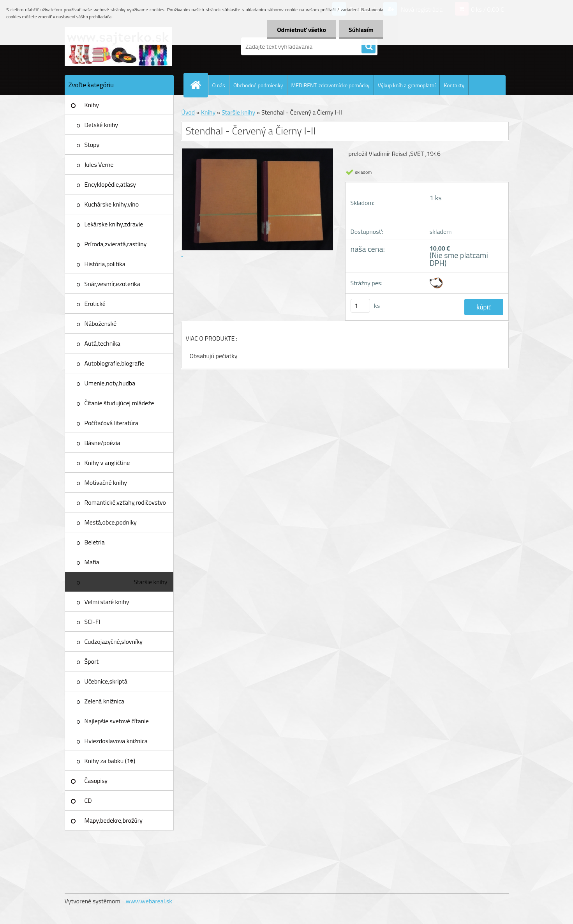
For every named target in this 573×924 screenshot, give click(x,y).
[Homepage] (199, 85)
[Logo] (118, 46)
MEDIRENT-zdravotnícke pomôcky (331, 85)
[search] (368, 47)
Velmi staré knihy (107, 602)
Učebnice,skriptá (106, 681)
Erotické (95, 304)
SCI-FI (93, 622)
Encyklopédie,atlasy (110, 184)
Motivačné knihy (106, 482)
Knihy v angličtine (107, 463)
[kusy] (360, 306)
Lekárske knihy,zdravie (114, 224)
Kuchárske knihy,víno (112, 204)
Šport (92, 661)
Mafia (92, 562)
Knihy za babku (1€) (110, 761)
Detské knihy (101, 125)
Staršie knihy (150, 582)
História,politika (105, 264)
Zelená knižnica (105, 701)
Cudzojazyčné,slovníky (114, 641)
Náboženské (101, 323)
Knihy (92, 105)
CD (88, 800)
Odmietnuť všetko (301, 30)
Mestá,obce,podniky (111, 522)
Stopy (92, 145)
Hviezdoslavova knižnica (116, 741)
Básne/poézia (102, 443)
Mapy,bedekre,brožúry (114, 820)
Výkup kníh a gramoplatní (407, 85)
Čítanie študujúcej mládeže (119, 403)
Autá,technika (102, 343)
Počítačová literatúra (111, 423)
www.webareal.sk (149, 901)
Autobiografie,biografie (115, 363)
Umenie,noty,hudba (110, 383)
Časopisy (96, 781)
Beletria (95, 542)
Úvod (188, 112)
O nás (219, 85)
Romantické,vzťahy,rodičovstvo (125, 502)
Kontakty (454, 85)
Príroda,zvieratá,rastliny (116, 244)
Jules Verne (99, 164)
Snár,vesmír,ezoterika (112, 284)
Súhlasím (361, 30)
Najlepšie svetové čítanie (117, 721)
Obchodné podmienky (258, 85)
